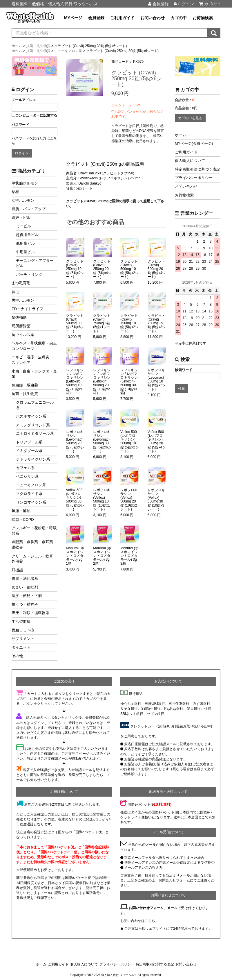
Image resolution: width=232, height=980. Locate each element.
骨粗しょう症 (23, 630)
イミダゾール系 (29, 451)
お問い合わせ (153, 18)
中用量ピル (25, 252)
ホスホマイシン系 (31, 416)
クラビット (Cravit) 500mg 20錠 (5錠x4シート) (157, 269)
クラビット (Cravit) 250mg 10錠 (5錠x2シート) (75, 269)
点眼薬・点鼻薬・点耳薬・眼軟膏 (34, 545)
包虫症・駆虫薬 (25, 385)
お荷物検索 (203, 18)
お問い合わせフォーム (146, 908)
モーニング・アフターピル (35, 263)
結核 (15, 192)
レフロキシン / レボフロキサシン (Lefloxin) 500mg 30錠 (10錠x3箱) (129, 382)
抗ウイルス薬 (23, 335)
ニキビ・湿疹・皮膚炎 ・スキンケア (33, 360)
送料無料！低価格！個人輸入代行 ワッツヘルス (55, 4)
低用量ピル (25, 243)
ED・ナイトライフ (27, 309)
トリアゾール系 (29, 442)
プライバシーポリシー (194, 178)
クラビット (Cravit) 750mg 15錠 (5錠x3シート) (157, 323)
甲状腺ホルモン (25, 183)
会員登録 (158, 4)
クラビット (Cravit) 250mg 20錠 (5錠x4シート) (102, 269)
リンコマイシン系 (31, 502)
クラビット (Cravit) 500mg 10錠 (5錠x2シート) (129, 269)
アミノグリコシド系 (33, 425)
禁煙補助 (19, 318)
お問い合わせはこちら (138, 921)
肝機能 (17, 570)
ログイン (184, 4)
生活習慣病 (21, 622)
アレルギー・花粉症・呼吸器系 (34, 531)
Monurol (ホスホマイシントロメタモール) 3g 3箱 (129, 556)
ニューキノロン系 (31, 485)
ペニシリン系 (27, 476)
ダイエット (21, 647)
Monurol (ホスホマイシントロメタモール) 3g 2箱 (102, 556)
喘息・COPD (23, 519)
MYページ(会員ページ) (194, 143)
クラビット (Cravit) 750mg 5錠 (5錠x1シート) (102, 323)
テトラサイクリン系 (33, 459)
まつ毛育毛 (21, 283)
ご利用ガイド (122, 18)
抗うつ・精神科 (25, 604)
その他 (17, 656)
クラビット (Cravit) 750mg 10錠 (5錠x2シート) (129, 323)
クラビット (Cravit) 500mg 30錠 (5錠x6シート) (75, 323)
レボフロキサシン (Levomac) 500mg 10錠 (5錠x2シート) (157, 380)
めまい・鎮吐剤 (25, 587)
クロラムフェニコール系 (35, 405)
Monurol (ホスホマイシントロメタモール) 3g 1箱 (75, 556)
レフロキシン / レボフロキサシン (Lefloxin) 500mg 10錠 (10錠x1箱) (75, 382)
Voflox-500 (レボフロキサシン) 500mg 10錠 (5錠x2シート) (129, 442)
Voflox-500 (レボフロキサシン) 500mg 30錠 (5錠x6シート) (75, 500)
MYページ (73, 18)
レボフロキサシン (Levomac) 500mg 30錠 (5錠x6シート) (102, 442)
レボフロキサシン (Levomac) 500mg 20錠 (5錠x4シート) (75, 442)
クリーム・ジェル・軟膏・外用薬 (34, 559)
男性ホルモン (23, 300)
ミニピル (23, 226)
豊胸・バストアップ (29, 209)
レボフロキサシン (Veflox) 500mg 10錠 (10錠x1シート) (102, 500)
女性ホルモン (23, 200)
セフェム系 (25, 468)
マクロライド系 (29, 494)
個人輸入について (190, 161)
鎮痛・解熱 (21, 511)
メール (172, 908)
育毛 (15, 292)
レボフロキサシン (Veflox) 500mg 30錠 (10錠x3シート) (156, 500)
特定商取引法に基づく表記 (197, 169)
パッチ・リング (29, 274)
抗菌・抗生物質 (25, 394)
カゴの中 (210, 4)
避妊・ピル (21, 218)
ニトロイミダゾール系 (35, 433)
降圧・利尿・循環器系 (30, 613)
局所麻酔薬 (21, 326)
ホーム (181, 135)
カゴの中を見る (190, 118)
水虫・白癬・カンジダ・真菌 (34, 374)
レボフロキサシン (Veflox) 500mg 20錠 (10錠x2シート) (129, 500)
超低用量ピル (27, 235)
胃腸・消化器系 (25, 578)
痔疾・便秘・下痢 (27, 596)
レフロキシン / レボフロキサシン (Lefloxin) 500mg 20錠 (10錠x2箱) (102, 382)
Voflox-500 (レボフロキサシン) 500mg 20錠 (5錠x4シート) (157, 442)
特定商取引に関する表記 (155, 964)
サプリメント (23, 639)
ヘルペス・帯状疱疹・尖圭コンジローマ (34, 346)
